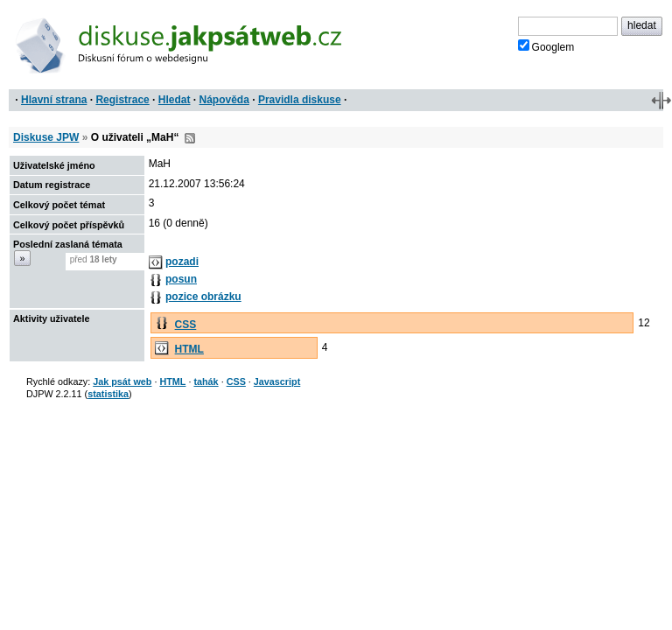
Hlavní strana (54, 100)
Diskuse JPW (46, 137)
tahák (206, 381)
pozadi (182, 262)
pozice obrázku (203, 297)
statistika (108, 394)
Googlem (546, 46)
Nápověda (224, 100)
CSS (186, 325)
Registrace (122, 100)
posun (181, 279)
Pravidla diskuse (300, 100)
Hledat (175, 100)
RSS (190, 138)
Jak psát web (122, 381)
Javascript (277, 381)
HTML (189, 349)
